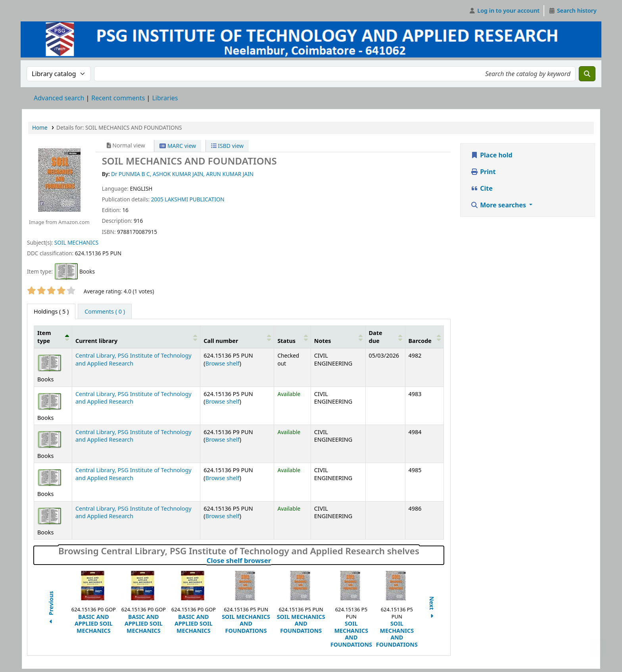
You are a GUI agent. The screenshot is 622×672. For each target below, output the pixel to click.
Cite (482, 188)
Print (483, 172)
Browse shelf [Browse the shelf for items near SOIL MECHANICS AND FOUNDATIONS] (223, 363)
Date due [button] (376, 337)
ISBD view (227, 146)
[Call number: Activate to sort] (237, 337)
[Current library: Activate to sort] (136, 337)
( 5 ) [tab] (51, 311)
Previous (51, 609)
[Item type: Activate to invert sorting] (53, 337)
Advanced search (59, 98)
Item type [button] (44, 337)
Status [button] (286, 341)
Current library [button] (96, 341)
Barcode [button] (420, 341)
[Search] (587, 74)
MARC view (178, 146)
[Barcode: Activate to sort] (424, 337)
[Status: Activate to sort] (292, 337)
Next (432, 608)
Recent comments (118, 98)
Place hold (491, 155)
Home (40, 127)
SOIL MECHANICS (77, 242)
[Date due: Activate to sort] (385, 337)
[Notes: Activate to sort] (338, 337)
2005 (157, 199)
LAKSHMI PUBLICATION (194, 199)
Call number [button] (221, 341)
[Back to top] (598, 648)
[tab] (105, 312)
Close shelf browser (274, 561)
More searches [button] (499, 205)
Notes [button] (323, 341)
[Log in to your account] (504, 11)
